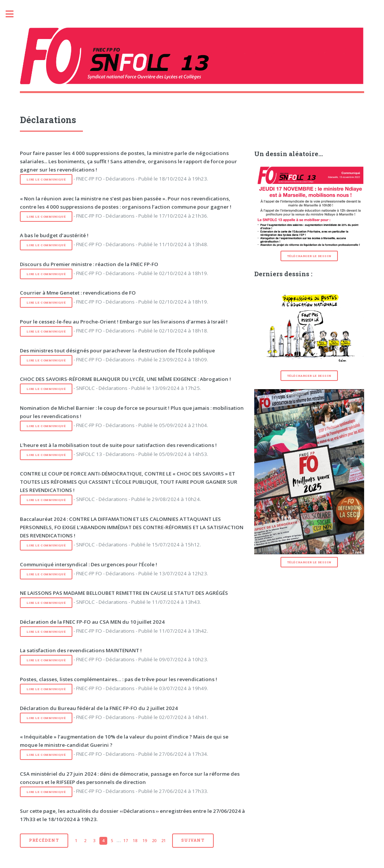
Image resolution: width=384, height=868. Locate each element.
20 (154, 841)
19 (145, 841)
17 (126, 841)
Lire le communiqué (46, 179)
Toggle (13, 14)
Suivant (193, 840)
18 (135, 841)
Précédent (44, 840)
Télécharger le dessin (309, 256)
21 (163, 841)
